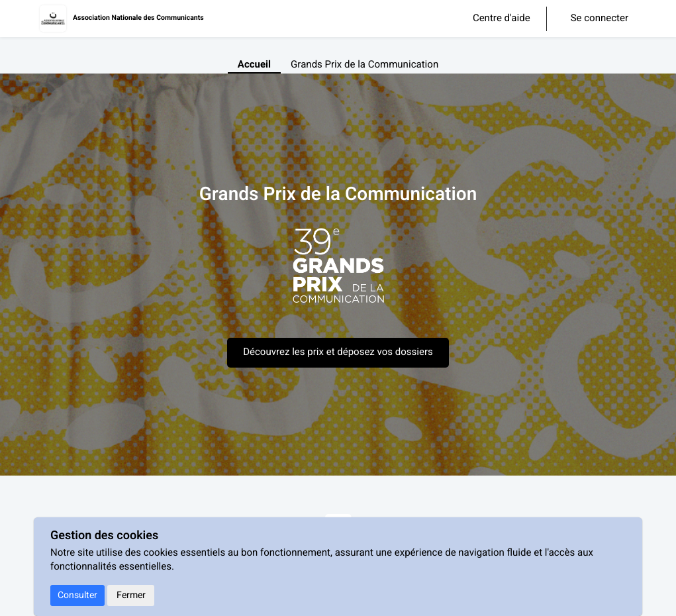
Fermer (131, 595)
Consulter (77, 595)
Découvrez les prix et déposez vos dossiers (338, 352)
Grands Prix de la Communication (364, 65)
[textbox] (338, 273)
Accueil (254, 65)
